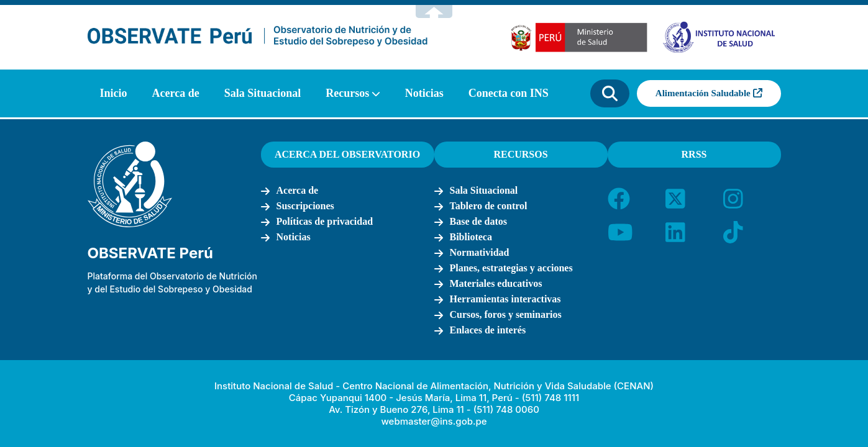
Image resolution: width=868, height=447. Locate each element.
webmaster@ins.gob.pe (434, 421)
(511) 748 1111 (550, 398)
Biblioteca (471, 237)
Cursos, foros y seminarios (506, 314)
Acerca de (176, 93)
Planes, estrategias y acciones (511, 268)
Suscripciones (305, 206)
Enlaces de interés (488, 330)
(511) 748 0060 (506, 409)
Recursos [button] (347, 93)
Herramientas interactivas (505, 299)
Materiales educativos (496, 283)
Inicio (114, 93)
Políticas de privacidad (325, 221)
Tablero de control (489, 206)
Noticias (424, 93)
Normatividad (480, 252)
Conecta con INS (509, 93)
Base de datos (478, 221)
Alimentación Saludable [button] (709, 93)
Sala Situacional (263, 93)
